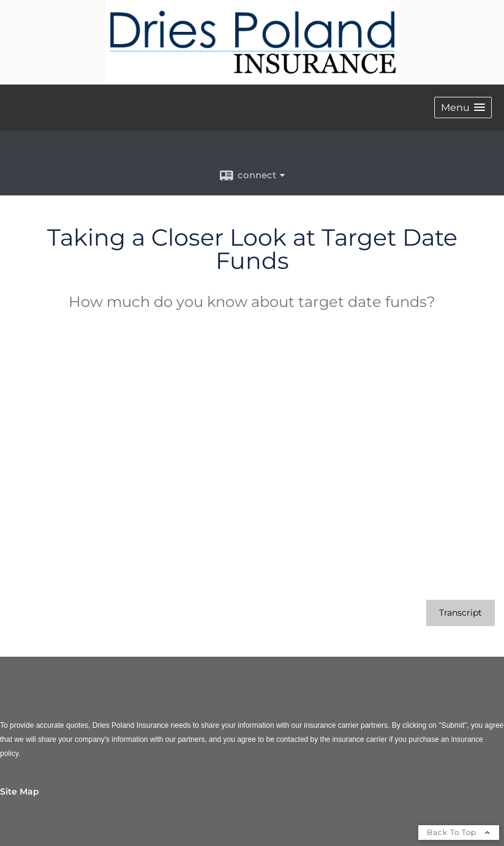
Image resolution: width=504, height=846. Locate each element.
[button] (463, 108)
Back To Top (459, 832)
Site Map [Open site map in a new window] (20, 791)
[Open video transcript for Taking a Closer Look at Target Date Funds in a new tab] (461, 613)
